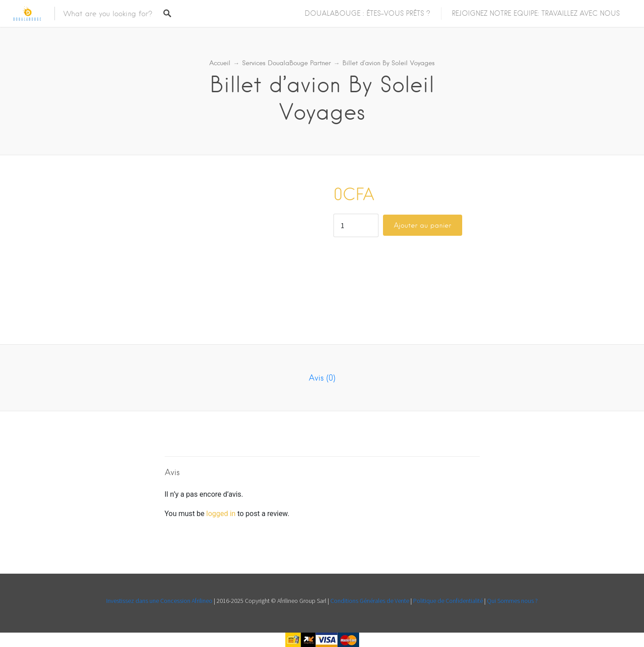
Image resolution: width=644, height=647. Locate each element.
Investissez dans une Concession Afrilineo (160, 601)
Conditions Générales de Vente (370, 601)
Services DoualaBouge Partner (286, 63)
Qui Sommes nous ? (512, 601)
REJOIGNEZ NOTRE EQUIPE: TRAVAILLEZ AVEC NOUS (536, 13)
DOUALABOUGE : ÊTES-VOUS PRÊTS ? (367, 13)
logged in (221, 514)
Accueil (220, 63)
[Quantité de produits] (356, 225)
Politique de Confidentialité (448, 601)
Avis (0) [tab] (322, 378)
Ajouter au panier (423, 225)
